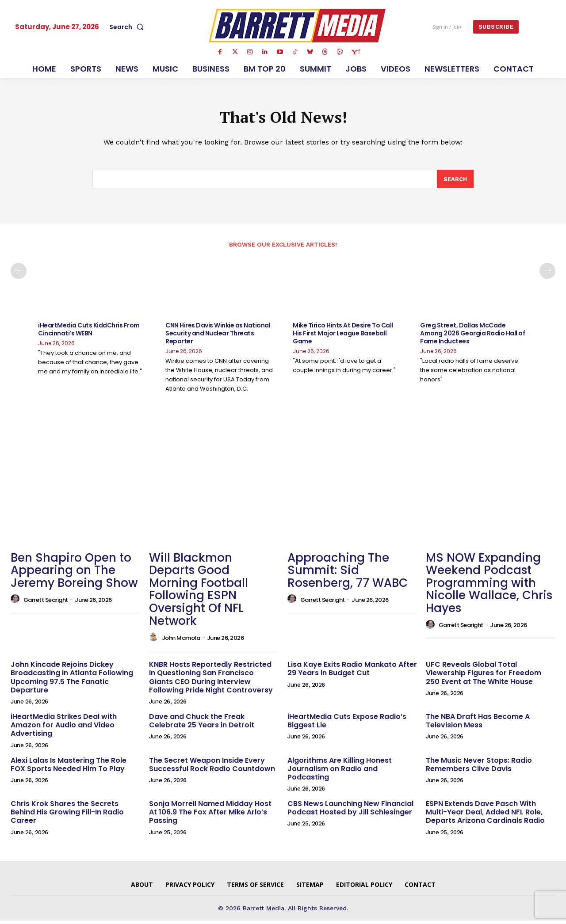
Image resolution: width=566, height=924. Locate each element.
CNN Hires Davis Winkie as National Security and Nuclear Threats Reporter (218, 337)
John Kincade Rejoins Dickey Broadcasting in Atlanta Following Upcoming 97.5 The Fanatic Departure (72, 681)
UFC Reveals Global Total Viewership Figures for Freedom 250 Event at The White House (484, 676)
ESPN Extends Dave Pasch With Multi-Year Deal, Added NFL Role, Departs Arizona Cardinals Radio (485, 816)
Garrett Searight (46, 603)
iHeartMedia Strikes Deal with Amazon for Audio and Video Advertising (64, 728)
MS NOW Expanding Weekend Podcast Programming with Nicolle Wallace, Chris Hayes (489, 586)
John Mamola (181, 641)
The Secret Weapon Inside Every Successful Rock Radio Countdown (212, 768)
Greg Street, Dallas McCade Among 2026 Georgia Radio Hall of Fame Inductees (472, 337)
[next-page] (547, 274)
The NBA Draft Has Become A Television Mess (478, 724)
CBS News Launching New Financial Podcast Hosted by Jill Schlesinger (350, 811)
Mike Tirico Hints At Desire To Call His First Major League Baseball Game (343, 337)
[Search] (455, 182)
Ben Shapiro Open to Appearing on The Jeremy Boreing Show (74, 573)
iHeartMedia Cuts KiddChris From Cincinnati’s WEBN (89, 333)
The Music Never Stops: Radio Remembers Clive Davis (479, 768)
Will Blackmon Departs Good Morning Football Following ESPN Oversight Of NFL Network (199, 592)
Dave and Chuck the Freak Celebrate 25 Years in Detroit (202, 724)
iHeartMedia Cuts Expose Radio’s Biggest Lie (347, 724)
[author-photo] (16, 603)
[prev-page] (19, 274)
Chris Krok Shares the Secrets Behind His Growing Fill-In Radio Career (67, 816)
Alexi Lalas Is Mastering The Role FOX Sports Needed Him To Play (69, 768)
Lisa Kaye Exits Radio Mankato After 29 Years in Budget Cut (352, 672)
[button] (128, 27)
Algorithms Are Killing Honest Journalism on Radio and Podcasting (340, 772)
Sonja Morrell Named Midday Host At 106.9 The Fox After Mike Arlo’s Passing (210, 816)
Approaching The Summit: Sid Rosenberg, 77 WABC (348, 573)
